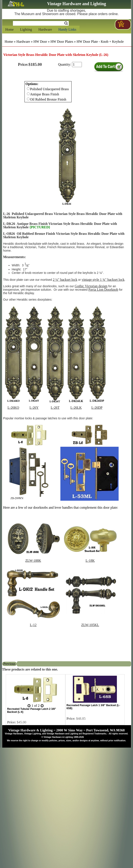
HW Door (40, 42)
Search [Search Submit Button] (66, 23)
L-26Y (34, 408)
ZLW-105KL (90, 625)
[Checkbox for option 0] (28, 89)
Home (10, 29)
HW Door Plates (62, 42)
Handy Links (67, 29)
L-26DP (97, 408)
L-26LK (76, 408)
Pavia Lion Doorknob (103, 290)
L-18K (90, 561)
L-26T (55, 408)
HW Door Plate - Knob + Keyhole (100, 42)
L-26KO (13, 408)
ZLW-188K (33, 561)
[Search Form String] (41, 23)
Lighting (26, 29)
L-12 (33, 625)
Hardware (45, 29)
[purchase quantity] (77, 65)
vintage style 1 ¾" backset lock (103, 280)
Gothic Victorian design (91, 286)
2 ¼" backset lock (65, 280)
